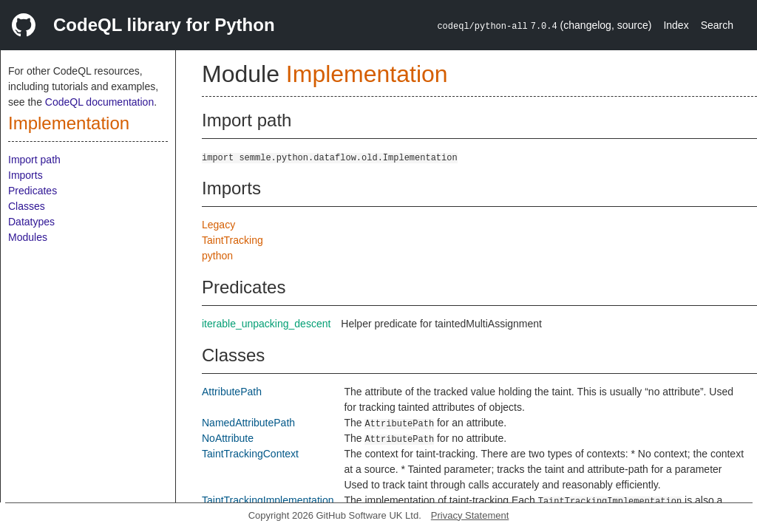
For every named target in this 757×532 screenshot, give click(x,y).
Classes (27, 206)
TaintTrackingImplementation (268, 500)
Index (676, 25)
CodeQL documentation (99, 102)
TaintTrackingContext (250, 454)
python (217, 256)
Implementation (69, 123)
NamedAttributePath (248, 423)
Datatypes (31, 222)
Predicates (33, 191)
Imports (26, 175)
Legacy (218, 225)
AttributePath (232, 392)
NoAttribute (228, 438)
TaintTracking (232, 240)
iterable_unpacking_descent (266, 324)
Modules (28, 237)
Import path (34, 160)
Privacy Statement (470, 515)
